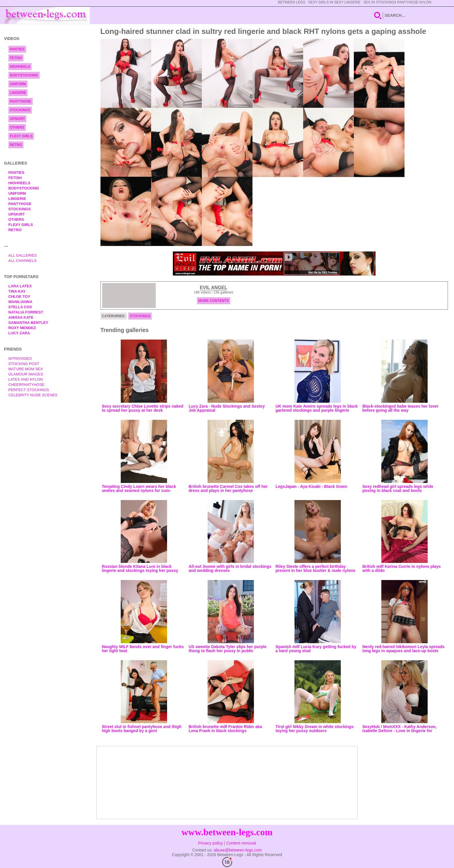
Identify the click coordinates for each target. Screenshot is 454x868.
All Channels (22, 261)
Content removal (241, 843)
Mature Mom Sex (26, 369)
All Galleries (23, 255)
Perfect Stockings (29, 390)
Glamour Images (26, 374)
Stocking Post (24, 364)
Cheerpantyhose (26, 385)
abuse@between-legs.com (238, 850)
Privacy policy (210, 843)
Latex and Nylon (26, 379)
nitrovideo (20, 359)
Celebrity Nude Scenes (33, 395)
